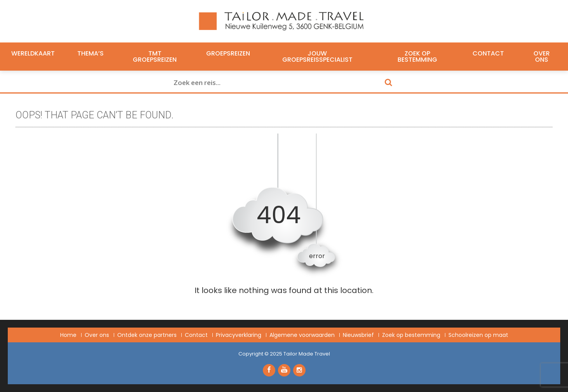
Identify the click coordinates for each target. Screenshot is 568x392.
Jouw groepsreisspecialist (317, 57)
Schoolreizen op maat (478, 335)
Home (68, 335)
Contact (488, 54)
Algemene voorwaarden (302, 335)
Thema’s (90, 54)
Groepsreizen (228, 54)
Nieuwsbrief (358, 335)
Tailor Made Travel (307, 354)
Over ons (542, 57)
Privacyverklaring (239, 335)
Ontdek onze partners (147, 335)
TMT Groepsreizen (155, 57)
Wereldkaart (33, 54)
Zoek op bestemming (417, 57)
